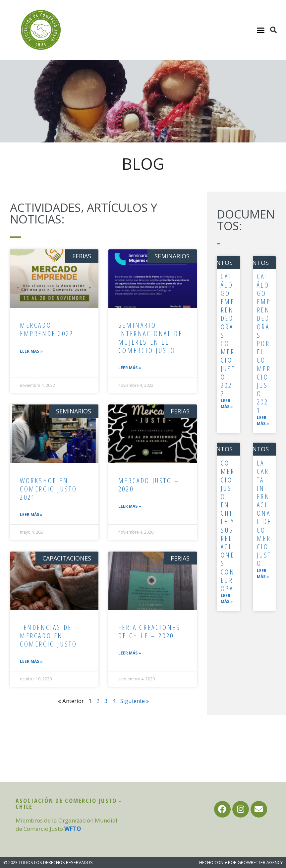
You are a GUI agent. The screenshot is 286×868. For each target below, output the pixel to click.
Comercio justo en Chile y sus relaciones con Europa (228, 526)
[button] (261, 30)
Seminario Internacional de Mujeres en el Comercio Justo (150, 338)
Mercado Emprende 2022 (47, 329)
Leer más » (31, 351)
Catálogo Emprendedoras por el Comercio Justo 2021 (264, 343)
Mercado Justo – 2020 (149, 485)
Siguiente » (135, 701)
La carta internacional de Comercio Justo (264, 513)
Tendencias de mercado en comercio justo (48, 636)
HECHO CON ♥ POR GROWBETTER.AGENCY (241, 862)
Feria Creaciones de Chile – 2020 (149, 631)
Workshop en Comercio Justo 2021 (48, 489)
